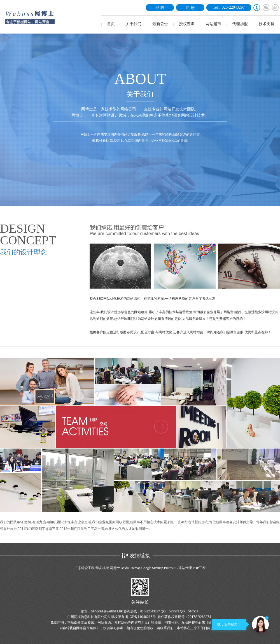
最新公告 (160, 24)
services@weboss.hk (107, 611)
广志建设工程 (85, 568)
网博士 (115, 568)
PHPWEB (171, 568)
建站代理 (185, 568)
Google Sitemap (152, 568)
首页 (111, 24)
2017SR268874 (200, 617)
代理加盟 (240, 24)
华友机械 (102, 568)
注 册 (190, 8)
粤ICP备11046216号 (140, 617)
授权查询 (187, 24)
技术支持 (267, 24)
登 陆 (160, 8)
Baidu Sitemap (131, 568)
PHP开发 (199, 568)
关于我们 (134, 24)
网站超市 (213, 24)
